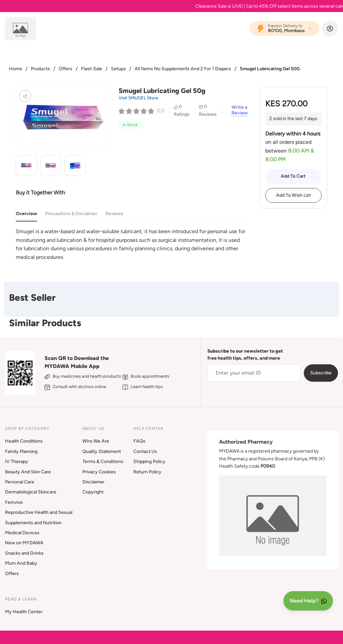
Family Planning (21, 451)
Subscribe (321, 373)
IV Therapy (17, 462)
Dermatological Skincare (31, 492)
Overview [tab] (26, 214)
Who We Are (96, 441)
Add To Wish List (293, 195)
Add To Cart (293, 176)
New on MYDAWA (24, 543)
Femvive (14, 502)
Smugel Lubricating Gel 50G (270, 69)
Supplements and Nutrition (33, 523)
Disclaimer (93, 482)
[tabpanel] (132, 244)
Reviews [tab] (114, 214)
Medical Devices (22, 533)
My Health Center (24, 612)
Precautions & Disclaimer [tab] (71, 214)
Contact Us (145, 451)
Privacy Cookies (99, 472)
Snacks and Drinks (24, 553)
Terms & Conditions (103, 462)
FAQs (139, 441)
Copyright (93, 492)
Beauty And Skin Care (28, 472)
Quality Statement (102, 451)
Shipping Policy (149, 462)
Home (16, 69)
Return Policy (147, 472)
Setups (118, 69)
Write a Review (239, 110)
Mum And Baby (21, 563)
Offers (65, 69)
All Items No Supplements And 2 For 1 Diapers (183, 69)
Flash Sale (92, 69)
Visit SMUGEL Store (138, 98)
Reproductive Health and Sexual (39, 512)
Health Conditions (24, 441)
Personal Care (20, 482)
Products (40, 69)
